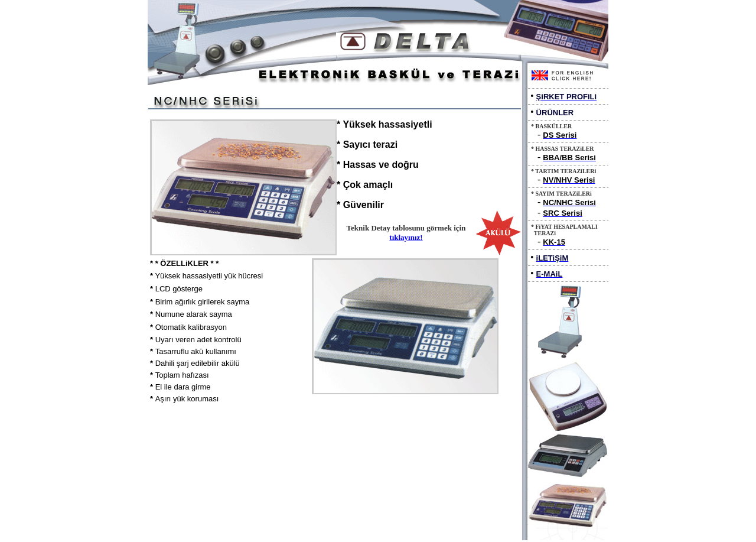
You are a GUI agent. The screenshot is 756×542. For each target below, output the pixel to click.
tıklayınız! (406, 237)
